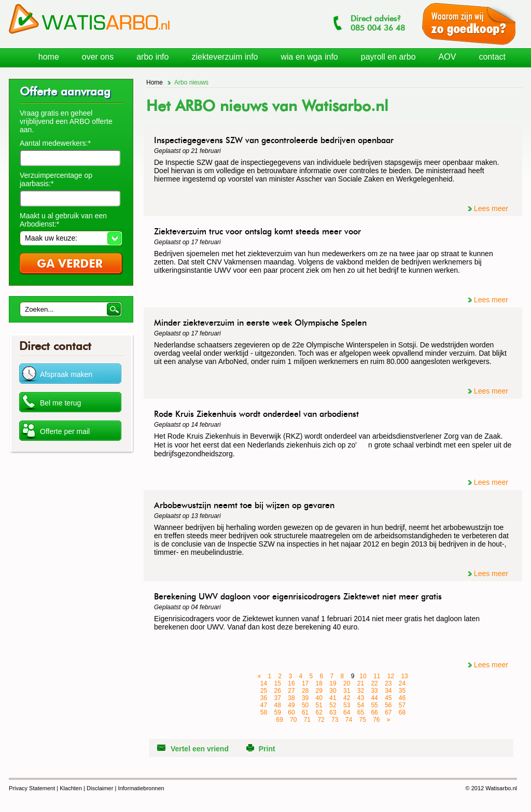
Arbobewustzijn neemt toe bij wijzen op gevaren (244, 505)
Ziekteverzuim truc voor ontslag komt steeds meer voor (257, 232)
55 (374, 705)
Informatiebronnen (141, 788)
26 (278, 691)
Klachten (71, 788)
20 (347, 683)
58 (264, 712)
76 (376, 720)
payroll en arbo (388, 57)
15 (278, 683)
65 (361, 712)
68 (402, 712)
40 (319, 698)
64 (347, 712)
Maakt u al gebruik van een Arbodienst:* (63, 220)
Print (267, 749)
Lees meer (491, 208)
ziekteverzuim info (225, 57)
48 (278, 705)
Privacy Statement (32, 788)
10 (363, 676)
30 (333, 691)
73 (335, 720)
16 (291, 683)
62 (319, 712)
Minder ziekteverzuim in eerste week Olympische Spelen (260, 323)
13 (404, 676)
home (49, 57)
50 (305, 705)
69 (279, 720)
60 (291, 712)
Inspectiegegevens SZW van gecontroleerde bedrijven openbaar (274, 140)
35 (402, 691)
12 (391, 676)
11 (377, 676)
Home (155, 82)
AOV (448, 57)
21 (361, 683)
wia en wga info (309, 57)
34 (388, 691)
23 (388, 683)
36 (264, 698)
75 (362, 720)
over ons (98, 57)
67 (388, 712)
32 (361, 691)
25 (264, 691)
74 (349, 720)
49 (291, 705)
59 (278, 712)
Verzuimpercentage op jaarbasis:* (56, 179)
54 (361, 705)
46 (402, 698)
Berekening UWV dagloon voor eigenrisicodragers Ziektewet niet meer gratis (298, 597)
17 (305, 683)
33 (374, 691)
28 (305, 691)
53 (347, 705)
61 (305, 712)
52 (333, 705)
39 (305, 698)
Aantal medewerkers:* (55, 143)
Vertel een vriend (200, 749)
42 (347, 698)
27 (291, 691)
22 (374, 683)
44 (374, 698)
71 (307, 720)
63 (333, 712)
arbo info (152, 57)
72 (321, 720)
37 (278, 698)
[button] (71, 238)
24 (402, 683)
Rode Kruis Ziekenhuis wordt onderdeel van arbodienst (256, 414)
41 (333, 698)
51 (319, 705)
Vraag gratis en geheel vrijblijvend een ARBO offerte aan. (66, 121)
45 (388, 698)
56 (388, 705)
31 (347, 691)
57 (402, 705)
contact (492, 57)
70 (293, 720)
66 (374, 712)
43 (361, 698)
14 (264, 683)
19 (333, 683)
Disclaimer (100, 788)
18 (319, 683)
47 (264, 705)
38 (291, 698)
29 (319, 691)
